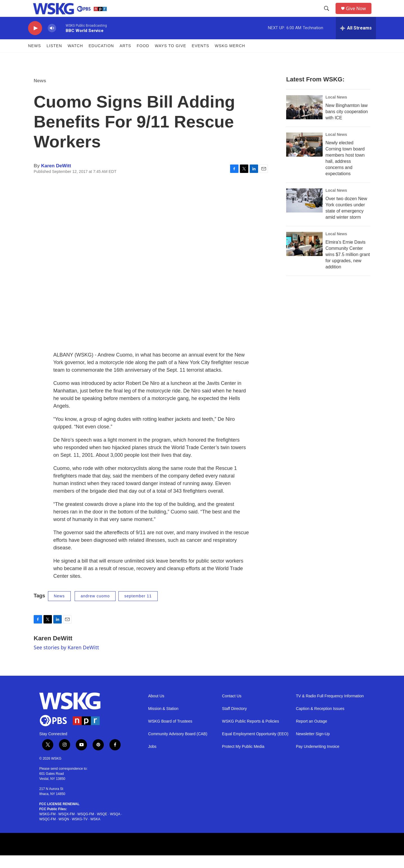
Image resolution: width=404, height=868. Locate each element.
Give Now (359, 15)
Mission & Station (163, 721)
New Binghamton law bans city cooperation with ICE (347, 124)
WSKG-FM (47, 827)
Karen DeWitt (56, 178)
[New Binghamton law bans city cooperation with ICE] (304, 120)
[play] (35, 41)
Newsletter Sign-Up (313, 747)
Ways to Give (171, 58)
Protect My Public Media (243, 759)
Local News (336, 110)
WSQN (64, 832)
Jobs (152, 759)
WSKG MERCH (230, 58)
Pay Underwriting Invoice (318, 759)
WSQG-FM (86, 827)
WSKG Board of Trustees (170, 734)
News (35, 58)
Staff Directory (234, 721)
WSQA (115, 827)
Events (201, 58)
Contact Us (232, 709)
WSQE (102, 827)
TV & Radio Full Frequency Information (330, 709)
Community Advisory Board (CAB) (178, 747)
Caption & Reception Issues (320, 721)
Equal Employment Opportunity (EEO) (255, 747)
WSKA (95, 832)
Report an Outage (312, 734)
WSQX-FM (66, 827)
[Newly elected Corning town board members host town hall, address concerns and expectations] (304, 157)
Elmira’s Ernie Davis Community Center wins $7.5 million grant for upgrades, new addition (348, 267)
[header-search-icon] (329, 15)
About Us (156, 709)
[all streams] (356, 41)
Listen (54, 58)
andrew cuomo (95, 609)
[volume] (52, 41)
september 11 (138, 609)
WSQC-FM (48, 832)
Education (101, 58)
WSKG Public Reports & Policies (250, 734)
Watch (75, 58)
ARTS (125, 58)
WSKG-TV (80, 832)
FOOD (143, 58)
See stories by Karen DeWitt (66, 660)
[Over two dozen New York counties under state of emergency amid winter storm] (304, 213)
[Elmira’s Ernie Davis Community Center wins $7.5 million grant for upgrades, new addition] (304, 257)
